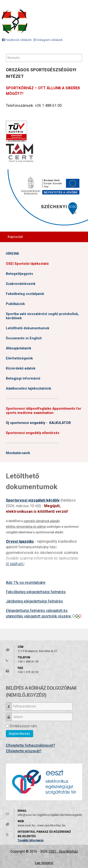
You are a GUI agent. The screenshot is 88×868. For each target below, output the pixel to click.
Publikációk (15, 304)
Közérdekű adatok (21, 368)
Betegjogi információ (23, 378)
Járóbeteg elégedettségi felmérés (34, 601)
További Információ (31, 840)
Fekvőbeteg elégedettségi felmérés (36, 592)
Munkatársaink (18, 453)
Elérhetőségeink (19, 358)
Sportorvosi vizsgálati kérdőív (33, 500)
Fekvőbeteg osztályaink (25, 294)
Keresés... (6, 54)
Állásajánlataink (19, 348)
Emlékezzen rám (23, 726)
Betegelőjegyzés (19, 274)
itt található (15, 564)
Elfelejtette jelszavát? (24, 751)
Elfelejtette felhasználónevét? (31, 745)
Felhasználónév (10, 704)
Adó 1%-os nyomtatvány (26, 583)
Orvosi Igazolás (20, 541)
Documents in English (24, 338)
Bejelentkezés (19, 734)
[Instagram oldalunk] (48, 40)
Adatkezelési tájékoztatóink (29, 389)
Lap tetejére (44, 863)
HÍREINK (12, 254)
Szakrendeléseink (21, 284)
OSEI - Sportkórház (63, 852)
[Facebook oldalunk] (17, 40)
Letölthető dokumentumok (28, 328)
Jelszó (10, 715)
